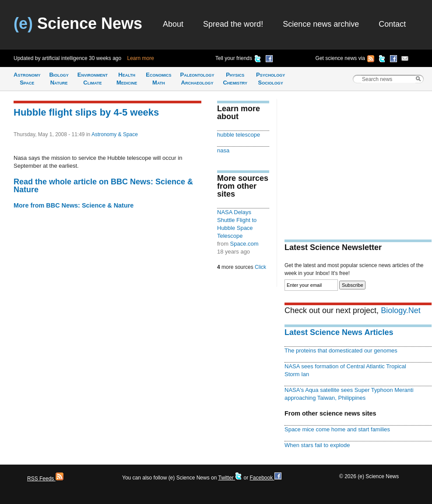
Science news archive (321, 24)
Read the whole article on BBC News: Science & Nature (103, 186)
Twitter (230, 478)
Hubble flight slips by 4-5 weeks (86, 112)
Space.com (244, 244)
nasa (223, 150)
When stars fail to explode (317, 445)
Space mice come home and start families (337, 429)
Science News (78, 23)
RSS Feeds (45, 479)
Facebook (265, 478)
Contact (392, 24)
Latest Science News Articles (339, 332)
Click (260, 267)
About (173, 24)
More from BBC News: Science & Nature (74, 205)
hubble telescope (239, 135)
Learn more (141, 58)
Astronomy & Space (115, 134)
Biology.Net (401, 310)
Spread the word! (233, 24)
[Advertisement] (358, 160)
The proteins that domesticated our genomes (341, 351)
